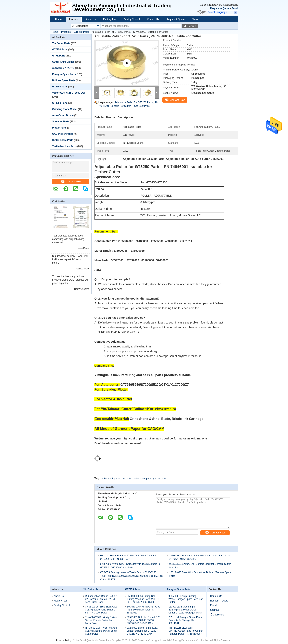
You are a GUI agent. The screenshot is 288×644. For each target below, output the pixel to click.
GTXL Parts (59, 56)
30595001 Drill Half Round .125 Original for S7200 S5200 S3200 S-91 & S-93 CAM (143, 620)
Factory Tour (110, 19)
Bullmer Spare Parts (64, 80)
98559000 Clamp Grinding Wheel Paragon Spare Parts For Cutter (185, 599)
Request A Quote (220, 8)
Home (58, 19)
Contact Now (71, 182)
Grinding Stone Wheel (65, 109)
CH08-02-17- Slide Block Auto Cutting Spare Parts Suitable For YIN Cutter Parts (101, 610)
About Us (91, 19)
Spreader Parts (61, 122)
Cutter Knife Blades (63, 62)
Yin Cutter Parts (61, 43)
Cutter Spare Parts (63, 140)
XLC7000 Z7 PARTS (63, 68)
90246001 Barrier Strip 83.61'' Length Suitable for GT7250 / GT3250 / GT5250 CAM (143, 631)
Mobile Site (217, 615)
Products (74, 19)
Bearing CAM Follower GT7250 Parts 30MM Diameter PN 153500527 (143, 610)
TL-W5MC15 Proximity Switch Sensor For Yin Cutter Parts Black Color (101, 620)
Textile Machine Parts (64, 146)
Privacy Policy (63, 640)
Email (235, 8)
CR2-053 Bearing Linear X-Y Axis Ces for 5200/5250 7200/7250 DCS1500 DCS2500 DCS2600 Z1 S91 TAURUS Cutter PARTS (132, 576)
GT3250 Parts (60, 103)
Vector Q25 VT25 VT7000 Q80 (69, 93)
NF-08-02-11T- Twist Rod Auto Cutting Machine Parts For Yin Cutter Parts (101, 631)
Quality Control (132, 19)
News (195, 19)
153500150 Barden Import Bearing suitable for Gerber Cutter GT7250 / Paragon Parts (185, 610)
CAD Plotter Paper (63, 134)
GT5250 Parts (81, 32)
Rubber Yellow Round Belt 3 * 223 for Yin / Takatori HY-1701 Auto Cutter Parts (101, 599)
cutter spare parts (142, 479)
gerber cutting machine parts (116, 479)
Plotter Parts (59, 128)
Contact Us (153, 19)
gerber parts (160, 479)
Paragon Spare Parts (64, 74)
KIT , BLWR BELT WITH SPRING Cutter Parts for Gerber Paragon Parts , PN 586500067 (185, 631)
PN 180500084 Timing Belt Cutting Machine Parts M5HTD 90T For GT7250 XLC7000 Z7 (143, 599)
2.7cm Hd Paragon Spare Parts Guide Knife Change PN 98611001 (185, 620)
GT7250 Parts (60, 49)
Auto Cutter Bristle (63, 115)
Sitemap (215, 610)
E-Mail (214, 605)
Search (192, 26)
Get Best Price (142, 106)
